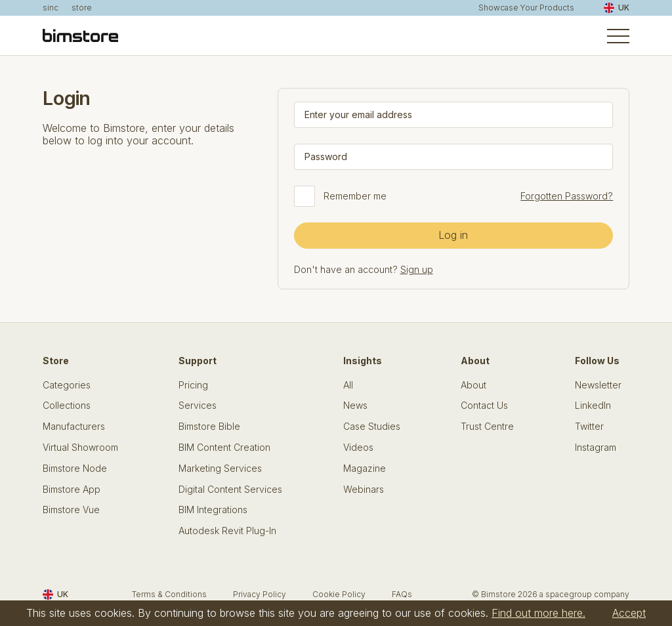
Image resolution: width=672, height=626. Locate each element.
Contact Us (484, 406)
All (348, 385)
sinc (51, 8)
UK (617, 8)
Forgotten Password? (567, 196)
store (82, 8)
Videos (358, 448)
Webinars (364, 490)
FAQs (402, 594)
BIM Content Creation (224, 448)
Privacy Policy (260, 594)
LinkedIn (593, 406)
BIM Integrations (213, 510)
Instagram (596, 448)
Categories (67, 385)
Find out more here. (538, 613)
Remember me (355, 196)
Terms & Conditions (169, 594)
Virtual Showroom (80, 448)
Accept (629, 613)
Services (198, 406)
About (473, 385)
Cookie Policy (339, 594)
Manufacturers (74, 427)
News (355, 406)
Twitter (589, 427)
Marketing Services (220, 469)
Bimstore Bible (209, 427)
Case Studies (372, 427)
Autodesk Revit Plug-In (227, 531)
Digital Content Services (230, 490)
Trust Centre (487, 427)
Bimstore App (72, 490)
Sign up (417, 269)
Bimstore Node (75, 469)
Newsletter (598, 385)
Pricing (193, 385)
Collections (67, 406)
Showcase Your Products (526, 8)
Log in (453, 235)
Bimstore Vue (71, 510)
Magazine (365, 469)
